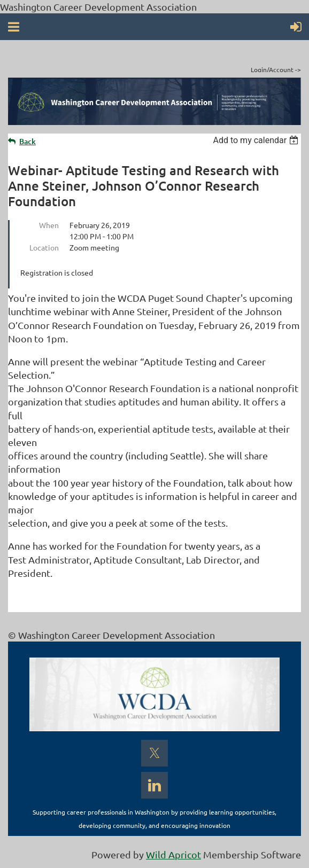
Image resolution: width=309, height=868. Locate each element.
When (49, 225)
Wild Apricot (173, 854)
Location (44, 247)
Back (28, 141)
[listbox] (257, 140)
